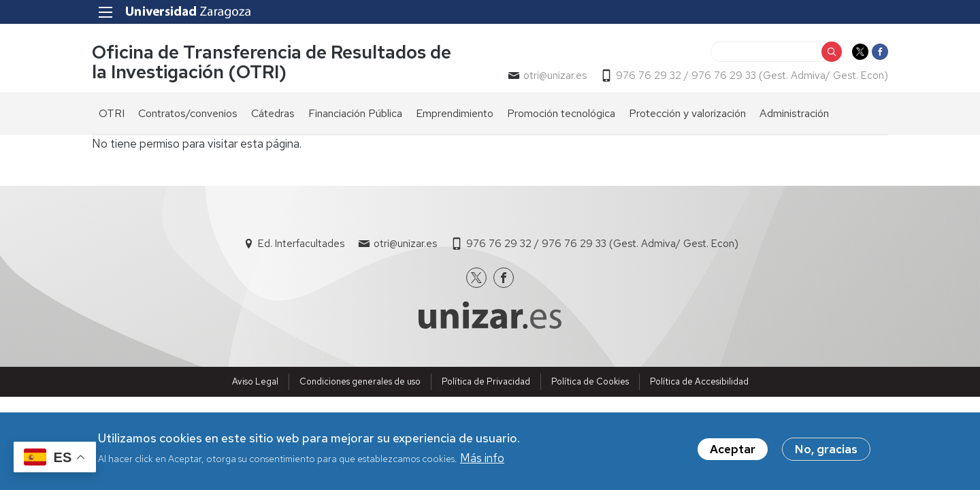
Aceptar (733, 452)
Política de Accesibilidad (699, 381)
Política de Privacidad (486, 381)
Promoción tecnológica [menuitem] (561, 113)
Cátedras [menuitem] (273, 113)
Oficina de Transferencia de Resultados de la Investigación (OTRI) (272, 62)
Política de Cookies (590, 381)
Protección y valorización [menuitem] (687, 113)
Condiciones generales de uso (360, 381)
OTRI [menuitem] (112, 113)
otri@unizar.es (555, 76)
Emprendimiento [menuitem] (455, 113)
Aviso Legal (255, 381)
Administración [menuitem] (794, 113)
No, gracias (826, 452)
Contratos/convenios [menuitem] (188, 113)
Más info (482, 461)
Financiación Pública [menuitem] (355, 113)
